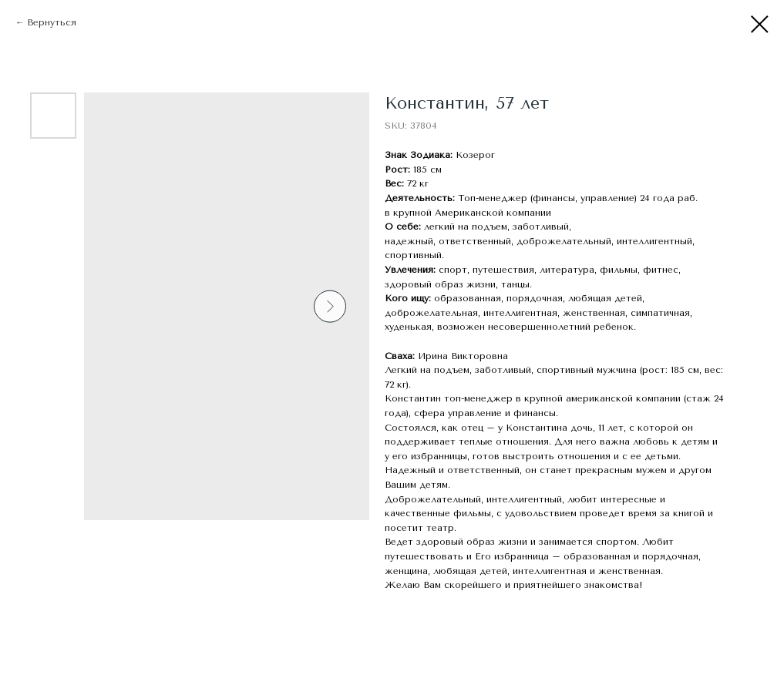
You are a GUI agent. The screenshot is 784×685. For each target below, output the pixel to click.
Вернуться (52, 22)
